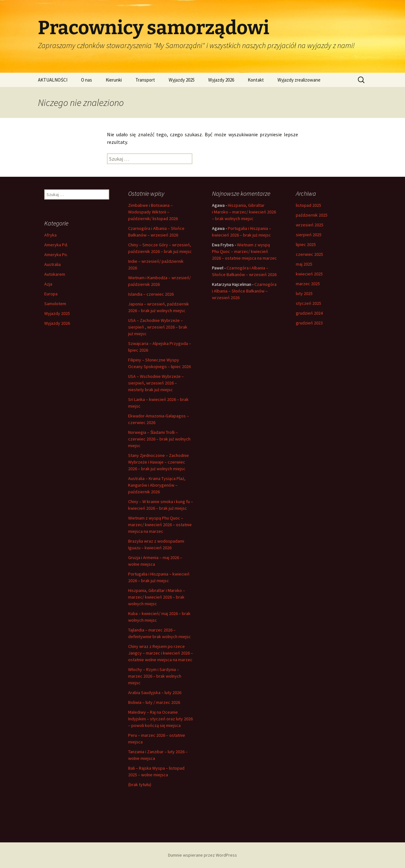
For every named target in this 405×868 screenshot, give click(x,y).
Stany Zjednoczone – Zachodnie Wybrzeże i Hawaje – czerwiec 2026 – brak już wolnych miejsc (159, 462)
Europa (51, 294)
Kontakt (256, 80)
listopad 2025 (308, 205)
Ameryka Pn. (56, 255)
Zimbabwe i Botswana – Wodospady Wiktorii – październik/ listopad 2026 (153, 212)
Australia (53, 264)
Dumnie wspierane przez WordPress (202, 855)
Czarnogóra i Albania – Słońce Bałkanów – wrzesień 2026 (244, 291)
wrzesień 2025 (310, 225)
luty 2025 (304, 293)
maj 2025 (304, 264)
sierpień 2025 (309, 235)
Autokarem (55, 274)
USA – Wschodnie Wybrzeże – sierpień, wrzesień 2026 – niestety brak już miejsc (156, 383)
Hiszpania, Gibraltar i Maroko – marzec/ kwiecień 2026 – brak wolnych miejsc (157, 597)
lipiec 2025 (306, 244)
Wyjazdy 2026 (221, 80)
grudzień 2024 (309, 313)
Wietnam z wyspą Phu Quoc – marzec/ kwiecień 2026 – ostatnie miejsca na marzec (160, 525)
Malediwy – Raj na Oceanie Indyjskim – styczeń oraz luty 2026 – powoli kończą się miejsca (160, 719)
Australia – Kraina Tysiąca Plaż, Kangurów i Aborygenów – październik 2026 (157, 485)
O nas (87, 80)
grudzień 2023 (309, 323)
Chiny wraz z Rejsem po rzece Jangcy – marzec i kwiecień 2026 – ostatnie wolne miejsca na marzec (161, 653)
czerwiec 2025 (309, 254)
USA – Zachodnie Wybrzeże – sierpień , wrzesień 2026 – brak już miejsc (158, 327)
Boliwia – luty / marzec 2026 (154, 702)
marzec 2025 (308, 284)
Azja (48, 284)
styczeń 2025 (308, 303)
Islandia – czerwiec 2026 (151, 294)
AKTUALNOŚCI (53, 80)
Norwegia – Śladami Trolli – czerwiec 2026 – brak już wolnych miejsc (159, 439)
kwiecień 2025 (309, 274)
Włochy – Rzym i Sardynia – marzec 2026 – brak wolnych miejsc (155, 676)
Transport (145, 80)
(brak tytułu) (140, 785)
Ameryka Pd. (56, 245)
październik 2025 (312, 215)
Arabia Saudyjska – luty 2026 (155, 693)
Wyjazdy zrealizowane (299, 80)
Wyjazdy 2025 (182, 80)
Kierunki (114, 80)
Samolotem (55, 304)
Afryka (50, 235)
